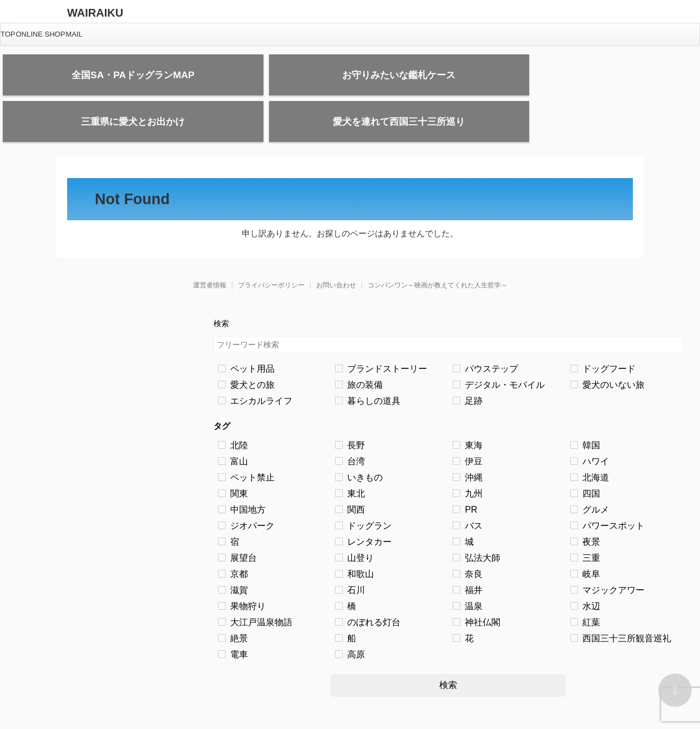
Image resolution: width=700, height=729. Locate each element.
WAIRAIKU (95, 13)
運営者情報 (210, 253)
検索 (448, 653)
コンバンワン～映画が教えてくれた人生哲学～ (438, 253)
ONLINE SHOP (41, 34)
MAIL (74, 34)
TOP (8, 34)
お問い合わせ (336, 253)
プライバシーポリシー (271, 253)
